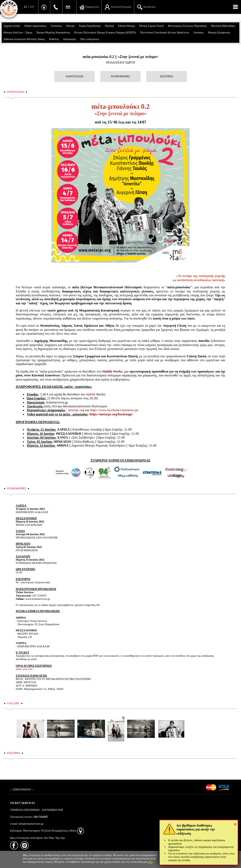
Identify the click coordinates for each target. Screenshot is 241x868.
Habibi (91, 394)
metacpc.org (76, 410)
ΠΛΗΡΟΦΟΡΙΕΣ (120, 76)
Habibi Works (112, 371)
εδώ (150, 862)
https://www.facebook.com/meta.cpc (114, 410)
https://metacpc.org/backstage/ (111, 414)
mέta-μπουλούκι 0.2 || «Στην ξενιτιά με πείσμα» (120, 57)
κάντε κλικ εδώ (24, 669)
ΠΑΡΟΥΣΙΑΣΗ (74, 76)
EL (26, 7)
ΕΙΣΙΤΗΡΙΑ (167, 76)
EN (32, 7)
